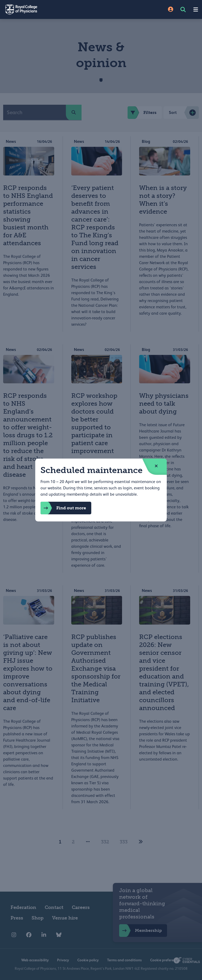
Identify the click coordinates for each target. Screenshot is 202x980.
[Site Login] (171, 10)
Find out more (63, 508)
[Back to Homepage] (50, 9)
